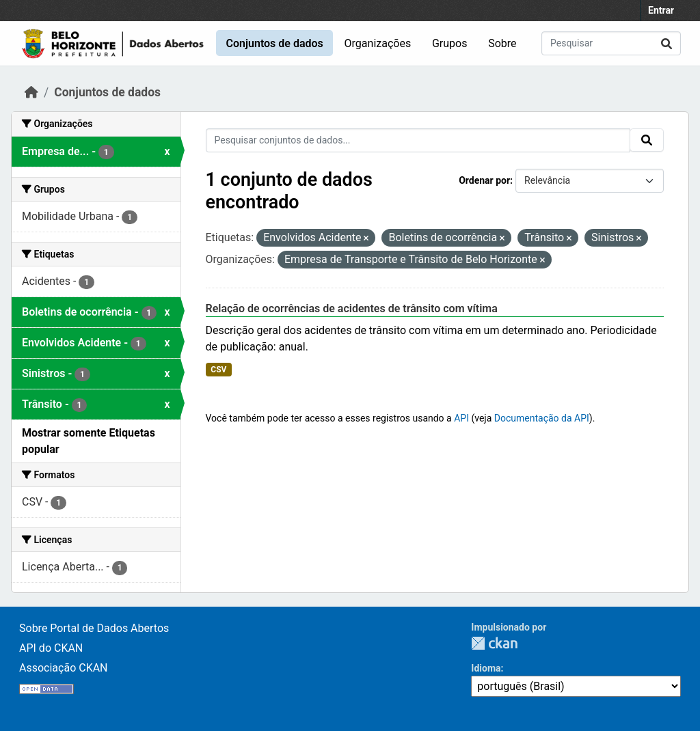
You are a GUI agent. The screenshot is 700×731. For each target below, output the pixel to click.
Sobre (502, 43)
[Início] (31, 92)
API (461, 418)
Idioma (486, 668)
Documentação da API (542, 418)
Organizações (378, 43)
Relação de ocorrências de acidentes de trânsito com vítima (352, 308)
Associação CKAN (64, 668)
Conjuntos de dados (274, 43)
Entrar (661, 10)
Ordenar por (484, 180)
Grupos (450, 43)
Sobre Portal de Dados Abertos (94, 628)
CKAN (494, 643)
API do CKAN (51, 648)
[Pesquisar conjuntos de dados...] (611, 43)
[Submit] (667, 43)
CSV (218, 370)
